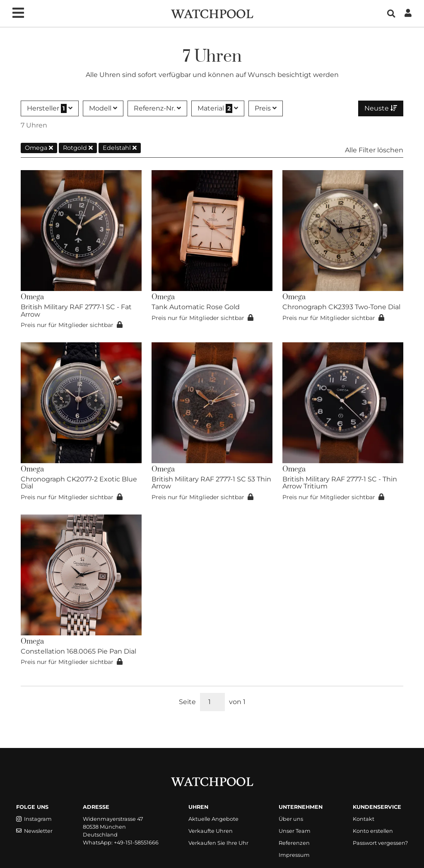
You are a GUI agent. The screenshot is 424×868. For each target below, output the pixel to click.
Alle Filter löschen (374, 150)
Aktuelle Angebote (213, 819)
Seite (187, 702)
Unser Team (295, 831)
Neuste (381, 108)
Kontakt (364, 819)
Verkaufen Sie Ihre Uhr (218, 843)
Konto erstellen (373, 831)
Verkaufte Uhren (211, 831)
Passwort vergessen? (380, 843)
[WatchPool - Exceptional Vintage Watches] (212, 13)
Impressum (294, 855)
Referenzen (294, 843)
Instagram (34, 819)
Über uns (291, 819)
